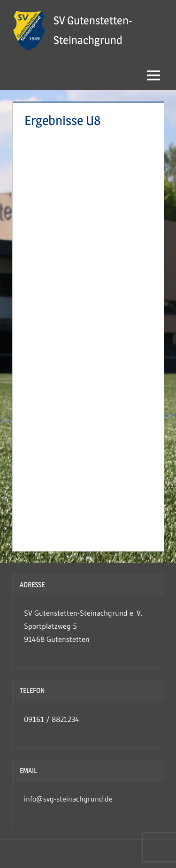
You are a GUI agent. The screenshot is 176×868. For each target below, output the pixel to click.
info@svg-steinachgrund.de (68, 799)
